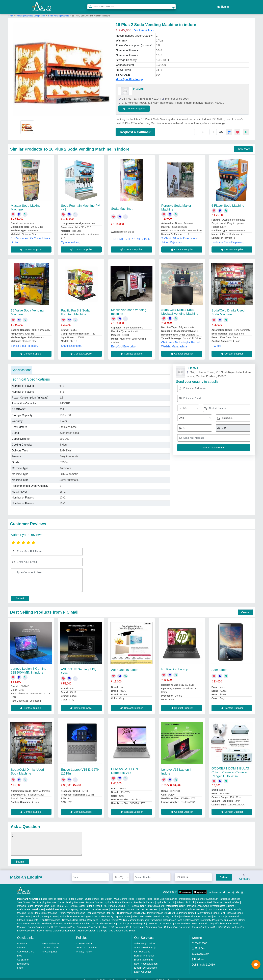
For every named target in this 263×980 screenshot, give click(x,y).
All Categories (50, 948)
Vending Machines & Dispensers (31, 12)
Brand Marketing (143, 956)
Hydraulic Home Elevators (118, 899)
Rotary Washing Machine (72, 909)
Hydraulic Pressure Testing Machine (78, 913)
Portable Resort (94, 902)
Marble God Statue (190, 913)
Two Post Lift (154, 920)
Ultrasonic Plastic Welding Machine (118, 916)
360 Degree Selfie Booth (122, 927)
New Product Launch (146, 960)
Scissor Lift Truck (185, 899)
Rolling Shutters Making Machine (109, 920)
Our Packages (142, 948)
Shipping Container (79, 906)
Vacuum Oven (118, 906)
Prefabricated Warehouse (30, 906)
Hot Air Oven (134, 906)
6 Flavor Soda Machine (228, 202)
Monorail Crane (235, 909)
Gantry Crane (203, 909)
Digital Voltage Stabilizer (130, 909)
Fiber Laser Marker (142, 913)
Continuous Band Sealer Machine (182, 916)
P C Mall (138, 86)
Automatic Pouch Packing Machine (219, 916)
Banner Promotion (144, 952)
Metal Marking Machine (166, 913)
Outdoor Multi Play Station (99, 895)
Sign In (223, 5)
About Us (22, 940)
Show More (243, 146)
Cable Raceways (89, 916)
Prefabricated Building (223, 902)
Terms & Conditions (87, 944)
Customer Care (26, 948)
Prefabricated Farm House (49, 902)
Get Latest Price (144, 27)
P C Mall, (217, 342)
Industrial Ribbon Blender (192, 895)
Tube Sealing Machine (165, 895)
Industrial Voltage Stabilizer (101, 909)
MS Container (155, 902)
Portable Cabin (75, 895)
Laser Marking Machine (54, 895)
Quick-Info (23, 956)
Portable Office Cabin (198, 902)
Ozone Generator (86, 927)
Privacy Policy (84, 948)
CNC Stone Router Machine (42, 909)
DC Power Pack (151, 906)
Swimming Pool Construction (92, 924)
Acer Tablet (219, 666)
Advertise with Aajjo (145, 944)
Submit (20, 595)
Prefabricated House (56, 906)
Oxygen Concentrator (64, 927)
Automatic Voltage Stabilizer (159, 909)
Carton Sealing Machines (71, 899)
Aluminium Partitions (218, 895)
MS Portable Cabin (114, 902)
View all (245, 609)
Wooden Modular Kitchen (77, 920)
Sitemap (22, 944)
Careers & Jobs (50, 944)
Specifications (22, 366)
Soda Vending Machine (58, 12)
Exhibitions (23, 960)
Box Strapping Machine (44, 899)
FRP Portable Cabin (136, 902)
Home (11, 12)
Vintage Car (238, 924)
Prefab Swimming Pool (40, 924)
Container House (100, 906)
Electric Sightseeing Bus (205, 924)
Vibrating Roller (144, 895)
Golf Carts (225, 924)
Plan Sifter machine (50, 916)
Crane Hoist (219, 909)
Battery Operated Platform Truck (34, 927)
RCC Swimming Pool (120, 924)
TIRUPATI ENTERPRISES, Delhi (131, 236)
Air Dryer (57, 920)
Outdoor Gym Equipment (177, 924)
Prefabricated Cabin (175, 902)
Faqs (20, 964)
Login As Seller (143, 968)
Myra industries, (70, 239)
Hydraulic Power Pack (194, 906)
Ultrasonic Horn (70, 916)
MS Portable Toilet (74, 902)
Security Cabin (232, 899)
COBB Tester (24, 913)
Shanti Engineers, (71, 342)
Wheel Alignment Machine (176, 920)
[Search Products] (89, 5)
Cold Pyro (102, 927)
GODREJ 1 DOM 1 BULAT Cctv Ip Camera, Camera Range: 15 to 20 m (230, 769)
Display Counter (94, 899)
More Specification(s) (129, 76)
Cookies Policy (84, 940)
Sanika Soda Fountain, (24, 342)
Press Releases (51, 940)
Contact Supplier (138, 105)
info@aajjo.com (200, 950)
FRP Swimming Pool (64, 924)
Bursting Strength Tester (45, 913)
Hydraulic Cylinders (171, 906)
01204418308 (199, 940)
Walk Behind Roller (124, 895)
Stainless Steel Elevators (209, 899)
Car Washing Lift (137, 920)
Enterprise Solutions (145, 964)
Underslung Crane (185, 909)
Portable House (25, 902)
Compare (245, 874)
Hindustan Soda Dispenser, (228, 239)
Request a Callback (135, 129)
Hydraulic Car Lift (166, 899)
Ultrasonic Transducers (150, 916)
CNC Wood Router (217, 906)
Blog (20, 952)
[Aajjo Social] (224, 889)
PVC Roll (207, 913)
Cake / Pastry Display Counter (115, 913)
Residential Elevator (144, 899)
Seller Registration (144, 940)
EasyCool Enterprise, (124, 343)
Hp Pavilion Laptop (175, 666)
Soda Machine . (122, 205)
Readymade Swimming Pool (147, 924)
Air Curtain (219, 913)
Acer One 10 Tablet (125, 666)
